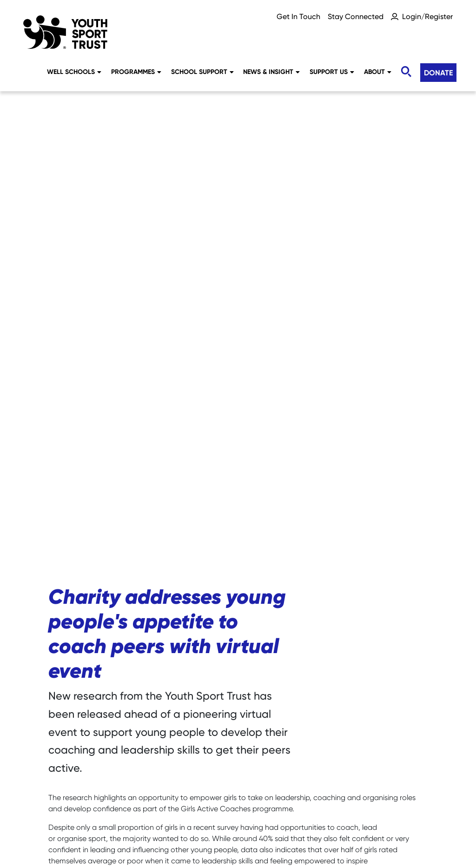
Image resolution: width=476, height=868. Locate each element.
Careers (66, 812)
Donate (438, 73)
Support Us (332, 72)
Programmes (136, 72)
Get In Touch (298, 17)
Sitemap (117, 812)
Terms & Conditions (238, 829)
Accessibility (318, 812)
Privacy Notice (248, 812)
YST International (393, 812)
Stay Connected (356, 17)
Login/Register (427, 17)
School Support (202, 72)
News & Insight (271, 72)
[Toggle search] (406, 72)
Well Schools (74, 72)
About (378, 72)
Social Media (177, 812)
